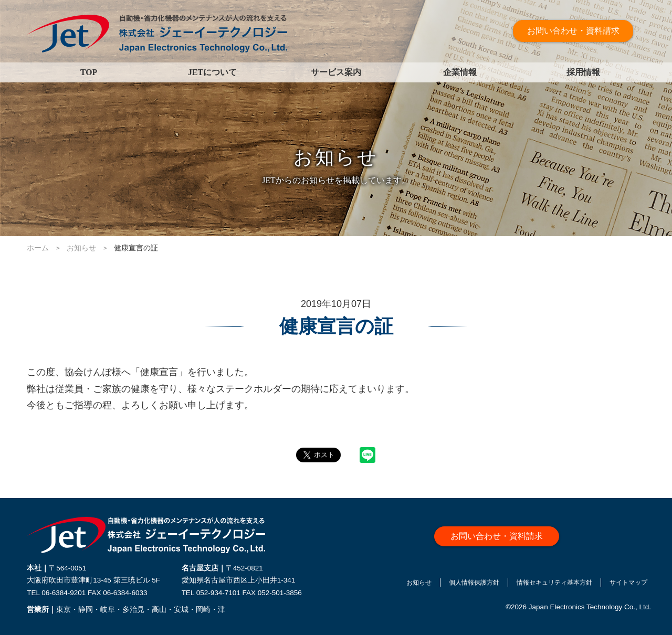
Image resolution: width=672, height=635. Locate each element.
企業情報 (460, 72)
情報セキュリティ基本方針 (543, 585)
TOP (89, 72)
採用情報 (583, 72)
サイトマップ (629, 585)
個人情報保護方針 (450, 585)
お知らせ (387, 585)
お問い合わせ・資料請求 (579, 31)
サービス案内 (336, 72)
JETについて (212, 72)
